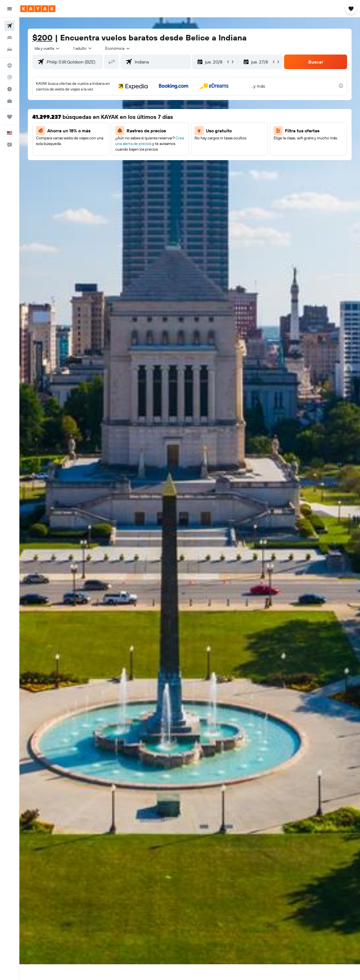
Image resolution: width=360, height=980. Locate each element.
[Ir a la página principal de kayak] (38, 9)
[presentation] (341, 86)
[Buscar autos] (10, 49)
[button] (10, 9)
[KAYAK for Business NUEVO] (10, 101)
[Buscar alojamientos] (10, 38)
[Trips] (10, 117)
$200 (42, 38)
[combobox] (47, 48)
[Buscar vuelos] (10, 26)
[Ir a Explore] (10, 65)
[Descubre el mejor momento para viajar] (10, 89)
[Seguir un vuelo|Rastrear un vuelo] (10, 77)
